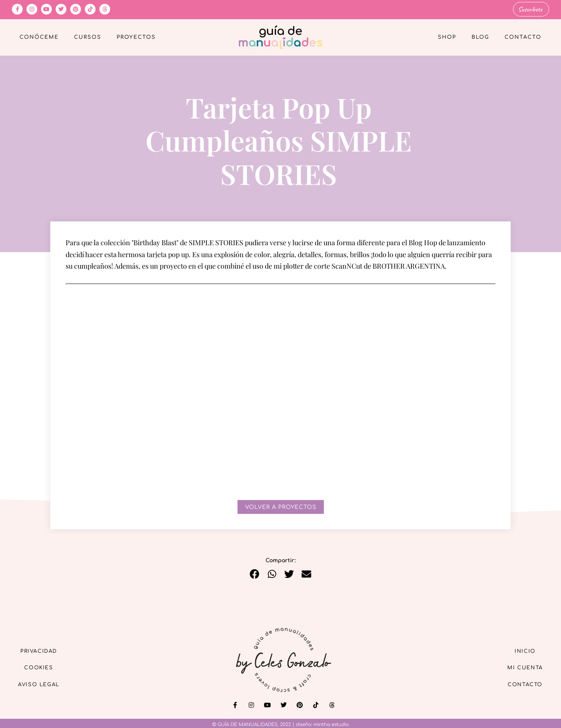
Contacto (523, 37)
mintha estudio (331, 724)
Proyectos (136, 37)
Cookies (43, 667)
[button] (255, 573)
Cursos (88, 37)
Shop (447, 37)
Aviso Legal (43, 685)
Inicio (522, 650)
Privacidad (43, 650)
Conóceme (39, 37)
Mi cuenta (522, 667)
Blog (480, 37)
